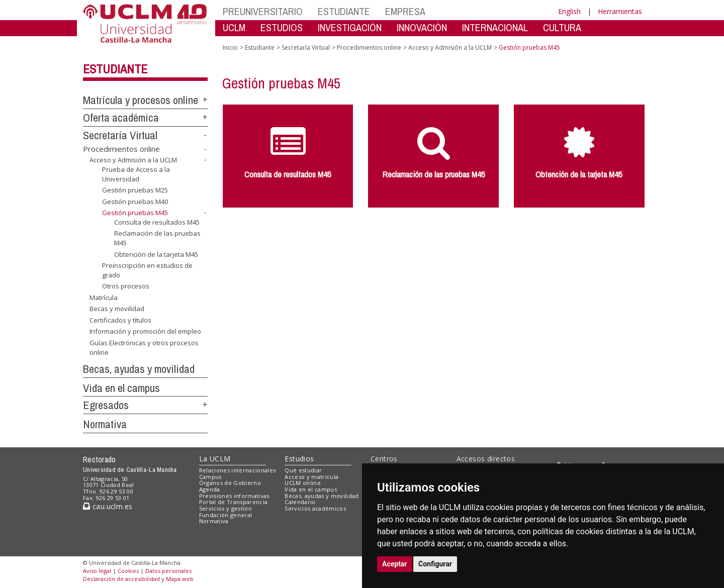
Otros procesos (126, 286)
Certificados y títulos (120, 320)
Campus (210, 477)
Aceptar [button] (395, 564)
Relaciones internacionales (238, 470)
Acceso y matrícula (311, 477)
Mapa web (180, 579)
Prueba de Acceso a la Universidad (136, 174)
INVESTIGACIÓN (350, 27)
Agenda (210, 489)
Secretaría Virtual (120, 135)
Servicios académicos (315, 508)
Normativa (105, 424)
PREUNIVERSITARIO (263, 11)
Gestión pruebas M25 (135, 190)
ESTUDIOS (282, 27)
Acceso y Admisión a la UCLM (133, 160)
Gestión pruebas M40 (135, 202)
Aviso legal (97, 571)
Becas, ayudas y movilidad (139, 369)
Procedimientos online (121, 149)
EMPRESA (405, 11)
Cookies (128, 571)
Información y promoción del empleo (145, 331)
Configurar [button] (435, 564)
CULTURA (562, 27)
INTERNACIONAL (495, 27)
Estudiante (115, 69)
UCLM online (303, 483)
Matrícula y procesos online (141, 100)
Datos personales (168, 571)
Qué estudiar (303, 470)
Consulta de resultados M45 (157, 222)
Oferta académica (121, 118)
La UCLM (215, 459)
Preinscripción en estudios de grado (147, 270)
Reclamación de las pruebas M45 (157, 238)
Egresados (106, 405)
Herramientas (620, 11)
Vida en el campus (121, 388)
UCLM (234, 27)
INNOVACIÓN (422, 27)
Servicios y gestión (225, 508)
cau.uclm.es (108, 506)
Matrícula (104, 298)
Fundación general (226, 515)
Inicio (230, 47)
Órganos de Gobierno (230, 483)
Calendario (300, 502)
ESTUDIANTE (344, 11)
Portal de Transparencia (234, 502)
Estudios (299, 459)
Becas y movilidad (117, 309)
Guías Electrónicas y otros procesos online (144, 348)
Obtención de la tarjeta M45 (156, 254)
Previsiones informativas (234, 496)
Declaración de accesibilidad (121, 579)
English (569, 11)
